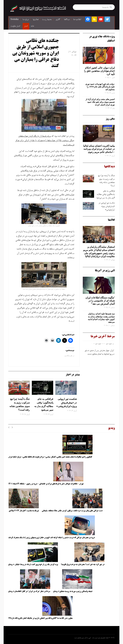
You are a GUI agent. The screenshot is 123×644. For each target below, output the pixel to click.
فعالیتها (36, 20)
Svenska (14, 20)
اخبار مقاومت (15, 26)
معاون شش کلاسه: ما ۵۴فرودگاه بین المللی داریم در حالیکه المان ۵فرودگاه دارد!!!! (40, 618)
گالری (58, 20)
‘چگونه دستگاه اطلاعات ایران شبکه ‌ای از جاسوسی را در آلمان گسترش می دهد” (100, 301)
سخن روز (110, 119)
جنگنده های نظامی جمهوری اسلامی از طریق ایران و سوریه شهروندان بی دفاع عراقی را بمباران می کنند (35, 54)
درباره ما (26, 20)
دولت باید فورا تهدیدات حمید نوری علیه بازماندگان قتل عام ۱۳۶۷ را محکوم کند (100, 87)
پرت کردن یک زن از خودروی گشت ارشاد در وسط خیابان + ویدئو (33, 565)
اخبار (26, 26)
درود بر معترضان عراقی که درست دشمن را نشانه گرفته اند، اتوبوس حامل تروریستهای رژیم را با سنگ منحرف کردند (52, 538)
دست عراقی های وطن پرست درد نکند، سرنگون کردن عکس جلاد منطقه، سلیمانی (72, 511)
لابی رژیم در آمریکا (105, 271)
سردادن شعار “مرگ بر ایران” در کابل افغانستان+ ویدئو (29, 591)
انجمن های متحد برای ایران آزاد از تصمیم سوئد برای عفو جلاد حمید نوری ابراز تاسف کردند (100, 102)
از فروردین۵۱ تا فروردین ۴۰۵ (102, 344)
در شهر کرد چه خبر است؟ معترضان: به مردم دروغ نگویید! (83, 565)
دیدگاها (67, 20)
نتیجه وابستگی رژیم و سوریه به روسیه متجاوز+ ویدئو (73, 591)
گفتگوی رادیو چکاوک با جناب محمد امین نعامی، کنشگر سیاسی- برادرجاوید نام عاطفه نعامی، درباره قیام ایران (50, 457)
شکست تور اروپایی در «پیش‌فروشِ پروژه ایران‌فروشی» (66, 403)
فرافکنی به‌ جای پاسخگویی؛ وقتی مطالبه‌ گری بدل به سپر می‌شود (44, 404)
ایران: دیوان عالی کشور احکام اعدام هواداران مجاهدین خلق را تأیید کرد (99, 71)
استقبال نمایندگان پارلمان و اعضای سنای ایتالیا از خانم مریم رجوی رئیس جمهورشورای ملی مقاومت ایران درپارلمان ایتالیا (99, 251)
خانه (32, 26)
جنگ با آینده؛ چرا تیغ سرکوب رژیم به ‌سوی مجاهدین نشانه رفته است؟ (20, 404)
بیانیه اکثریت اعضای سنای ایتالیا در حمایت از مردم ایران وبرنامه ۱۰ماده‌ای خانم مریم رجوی (99, 149)
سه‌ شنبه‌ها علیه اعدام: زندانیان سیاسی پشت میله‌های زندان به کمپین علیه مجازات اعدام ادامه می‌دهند (101, 318)
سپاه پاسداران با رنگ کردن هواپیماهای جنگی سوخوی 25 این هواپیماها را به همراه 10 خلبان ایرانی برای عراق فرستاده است (45, 141)
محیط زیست (47, 20)
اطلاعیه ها (77, 20)
